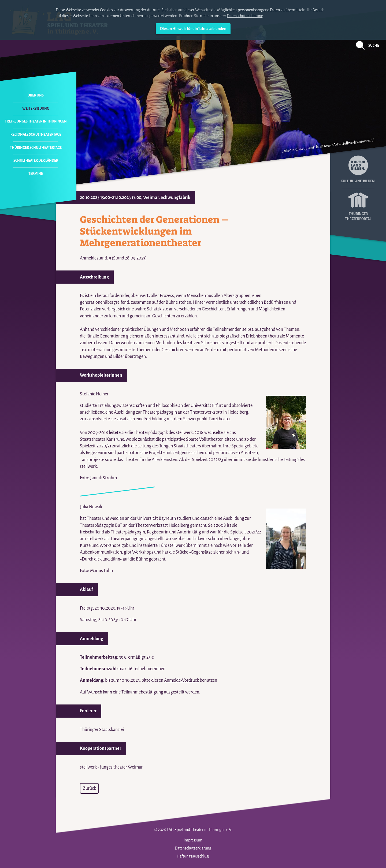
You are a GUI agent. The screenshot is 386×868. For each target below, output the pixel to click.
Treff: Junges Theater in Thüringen (36, 121)
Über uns (36, 95)
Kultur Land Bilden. (358, 169)
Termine (36, 174)
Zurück (89, 788)
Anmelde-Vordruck (181, 680)
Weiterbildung (36, 109)
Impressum (193, 840)
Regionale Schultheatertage (36, 135)
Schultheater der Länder (36, 161)
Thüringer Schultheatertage (36, 148)
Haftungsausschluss (193, 856)
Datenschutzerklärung (245, 16)
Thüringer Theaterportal (358, 205)
